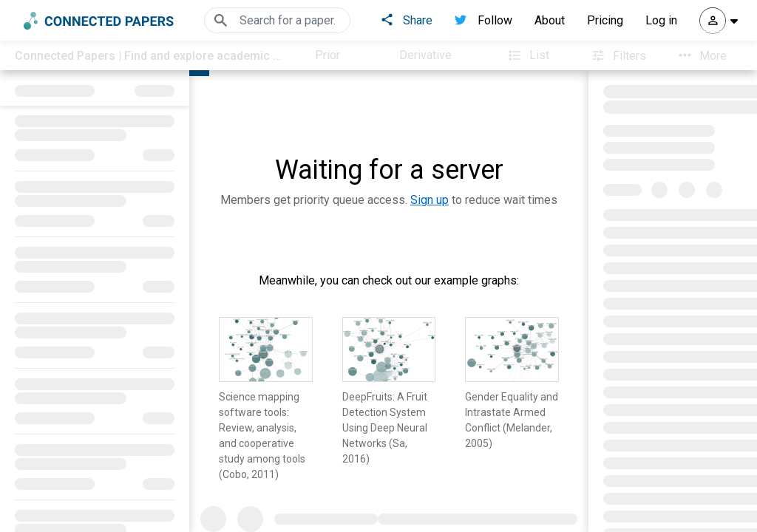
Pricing (605, 20)
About (550, 20)
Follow (483, 20)
